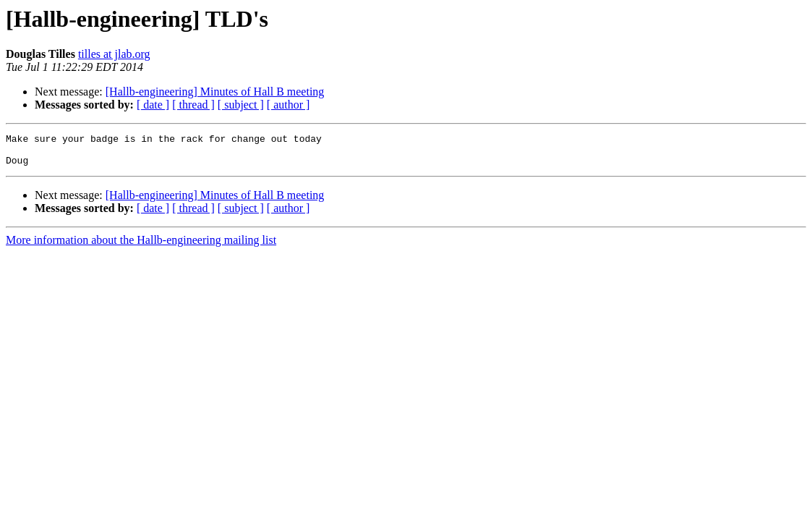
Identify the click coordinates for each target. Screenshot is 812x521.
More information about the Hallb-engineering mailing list (141, 246)
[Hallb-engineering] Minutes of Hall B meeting (215, 92)
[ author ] (289, 105)
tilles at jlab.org (114, 54)
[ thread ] (193, 105)
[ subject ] (241, 105)
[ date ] (153, 105)
